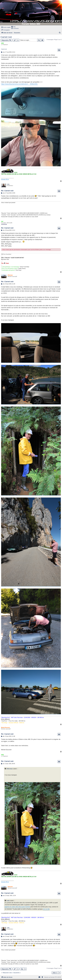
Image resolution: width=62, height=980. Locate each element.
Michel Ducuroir (6, 728)
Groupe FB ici (5, 179)
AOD (2, 43)
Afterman (10, 275)
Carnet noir (6, 37)
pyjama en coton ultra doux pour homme (17, 907)
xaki (8, 901)
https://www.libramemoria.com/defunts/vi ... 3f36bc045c (19, 84)
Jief (2, 221)
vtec (8, 184)
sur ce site (46, 909)
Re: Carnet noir (7, 191)
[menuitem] (13, 27)
